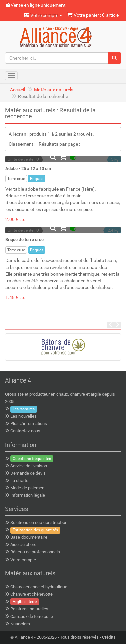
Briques (37, 179)
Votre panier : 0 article (93, 15)
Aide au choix (23, 545)
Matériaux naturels (54, 90)
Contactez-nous (25, 431)
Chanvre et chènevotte (32, 594)
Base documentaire (29, 537)
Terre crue (16, 179)
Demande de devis (28, 473)
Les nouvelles (24, 416)
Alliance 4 (24, 637)
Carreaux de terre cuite (32, 616)
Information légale (28, 495)
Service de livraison (29, 466)
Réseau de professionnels (35, 552)
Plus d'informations (29, 424)
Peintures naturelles (29, 609)
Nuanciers (20, 624)
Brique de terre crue (25, 240)
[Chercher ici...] (56, 58)
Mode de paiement (28, 488)
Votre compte (43, 15)
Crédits (109, 637)
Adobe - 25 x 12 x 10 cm (28, 168)
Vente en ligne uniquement (36, 5)
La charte (19, 481)
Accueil (17, 90)
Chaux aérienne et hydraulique (39, 587)
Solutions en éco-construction (39, 522)
